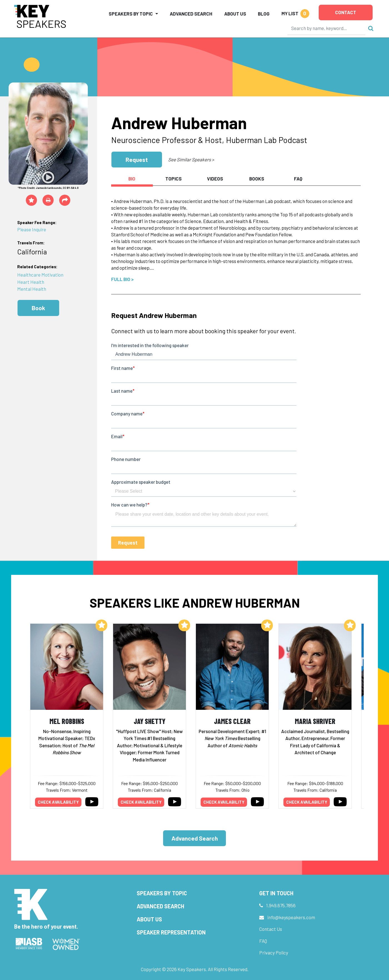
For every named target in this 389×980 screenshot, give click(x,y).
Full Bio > (122, 279)
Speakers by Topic (162, 893)
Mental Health (32, 289)
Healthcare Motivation (40, 275)
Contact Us (271, 929)
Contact (346, 12)
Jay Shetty (149, 721)
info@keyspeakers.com (291, 917)
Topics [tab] (174, 179)
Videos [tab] (215, 179)
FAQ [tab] (298, 179)
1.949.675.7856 (281, 905)
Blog (264, 14)
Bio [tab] (132, 179)
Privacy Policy (274, 953)
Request (137, 160)
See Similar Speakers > (191, 159)
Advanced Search (191, 14)
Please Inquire (32, 229)
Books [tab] (257, 179)
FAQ (263, 941)
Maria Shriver (315, 721)
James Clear (232, 721)
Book (38, 308)
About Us (235, 14)
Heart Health (31, 282)
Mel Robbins (67, 721)
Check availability (58, 802)
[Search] (326, 28)
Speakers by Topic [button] (131, 14)
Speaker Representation (171, 932)
